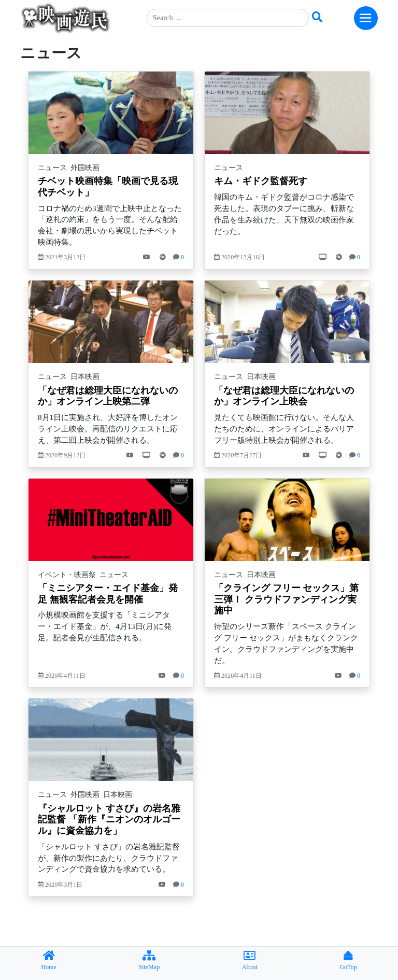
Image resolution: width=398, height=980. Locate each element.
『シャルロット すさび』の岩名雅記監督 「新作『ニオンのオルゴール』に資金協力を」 (109, 820)
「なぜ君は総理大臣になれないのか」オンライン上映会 (284, 396)
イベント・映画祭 (67, 575)
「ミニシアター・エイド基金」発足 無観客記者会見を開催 (108, 594)
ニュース (52, 167)
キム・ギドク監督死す (261, 181)
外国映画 (85, 167)
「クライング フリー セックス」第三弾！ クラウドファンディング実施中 (286, 599)
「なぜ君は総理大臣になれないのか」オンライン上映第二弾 (108, 396)
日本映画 (85, 376)
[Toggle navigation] (366, 18)
